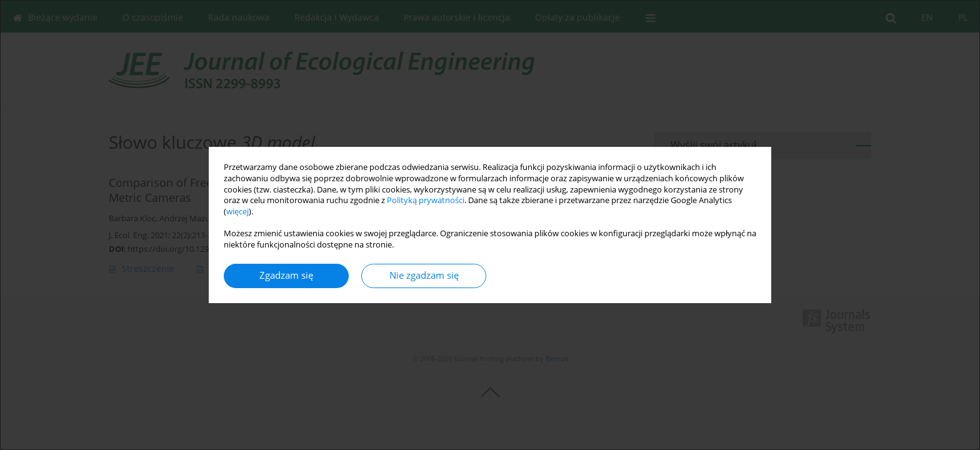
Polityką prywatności (426, 200)
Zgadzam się (286, 275)
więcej (237, 212)
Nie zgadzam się (424, 275)
